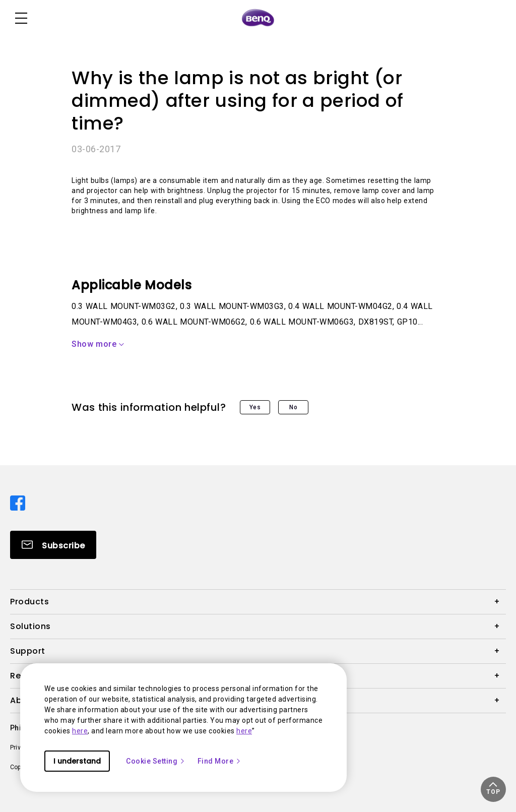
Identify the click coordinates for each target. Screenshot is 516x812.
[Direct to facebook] (18, 502)
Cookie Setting (156, 761)
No (293, 407)
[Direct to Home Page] (258, 18)
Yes (255, 407)
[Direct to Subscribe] (53, 545)
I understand (77, 761)
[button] (493, 789)
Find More (220, 761)
